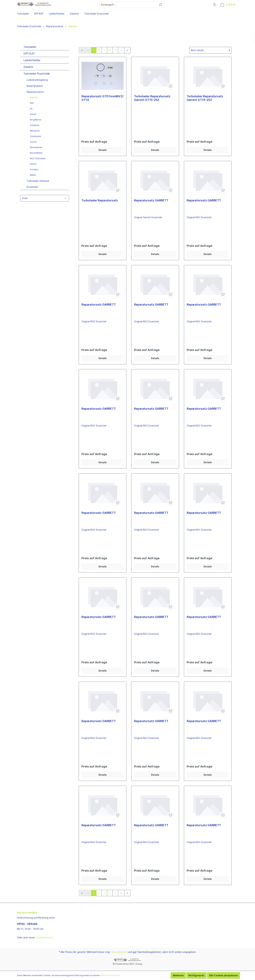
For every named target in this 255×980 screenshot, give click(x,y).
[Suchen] (160, 5)
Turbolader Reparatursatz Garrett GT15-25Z (152, 98)
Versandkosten (119, 952)
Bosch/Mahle (36, 153)
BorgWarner (36, 120)
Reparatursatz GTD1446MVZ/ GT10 (103, 98)
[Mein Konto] (215, 5)
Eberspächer (36, 147)
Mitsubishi (35, 131)
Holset (33, 114)
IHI (31, 109)
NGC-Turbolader (38, 158)
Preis (45, 198)
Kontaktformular (44, 937)
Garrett (34, 98)
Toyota (33, 142)
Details (103, 150)
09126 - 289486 (27, 924)
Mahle (33, 175)
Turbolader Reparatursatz (100, 200)
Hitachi (33, 164)
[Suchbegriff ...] (128, 5)
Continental (35, 136)
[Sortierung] (210, 50)
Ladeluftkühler (32, 60)
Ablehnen (178, 975)
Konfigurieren (196, 975)
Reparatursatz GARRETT (151, 200)
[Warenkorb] (228, 5)
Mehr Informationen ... (111, 975)
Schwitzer (35, 125)
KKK (32, 103)
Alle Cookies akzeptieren (224, 975)
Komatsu (34, 169)
